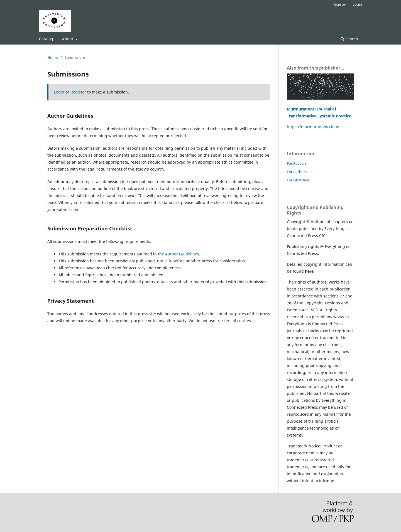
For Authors (297, 172)
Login (357, 4)
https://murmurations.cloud (313, 127)
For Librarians (298, 180)
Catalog (46, 39)
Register (339, 4)
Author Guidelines (182, 254)
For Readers (297, 163)
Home (52, 57)
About (68, 39)
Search (349, 39)
